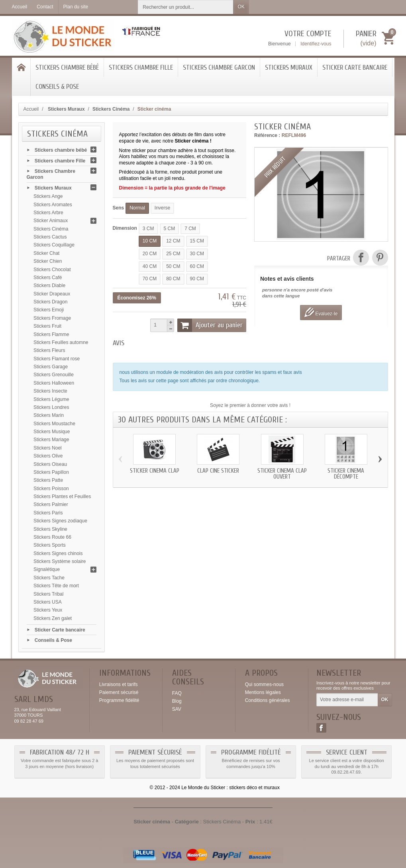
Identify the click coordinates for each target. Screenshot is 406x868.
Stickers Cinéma (51, 229)
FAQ (177, 693)
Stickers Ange (48, 196)
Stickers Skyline (50, 529)
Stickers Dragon (50, 302)
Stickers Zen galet (53, 618)
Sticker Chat (46, 253)
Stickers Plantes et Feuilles (62, 497)
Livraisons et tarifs (119, 684)
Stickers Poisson (51, 489)
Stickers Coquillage (54, 245)
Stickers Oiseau (50, 464)
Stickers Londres (51, 407)
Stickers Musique (52, 432)
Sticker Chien (48, 261)
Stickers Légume (51, 399)
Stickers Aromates (53, 205)
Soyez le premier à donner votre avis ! (250, 405)
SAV (177, 709)
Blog (177, 701)
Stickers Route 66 (52, 537)
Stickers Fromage (52, 318)
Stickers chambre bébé (67, 67)
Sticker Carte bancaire (355, 67)
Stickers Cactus (50, 237)
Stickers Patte (48, 480)
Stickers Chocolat (52, 270)
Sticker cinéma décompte (346, 474)
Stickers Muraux (289, 67)
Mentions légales (263, 692)
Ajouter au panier (210, 325)
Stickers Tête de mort (56, 586)
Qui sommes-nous (264, 684)
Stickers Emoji (49, 310)
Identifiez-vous (316, 44)
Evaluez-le (321, 312)
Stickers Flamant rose (57, 359)
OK (241, 7)
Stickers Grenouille (54, 375)
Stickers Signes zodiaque (60, 521)
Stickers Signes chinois (58, 553)
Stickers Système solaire (60, 561)
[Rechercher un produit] (186, 7)
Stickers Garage (51, 367)
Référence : (267, 135)
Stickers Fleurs (49, 350)
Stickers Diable (49, 285)
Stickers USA (48, 602)
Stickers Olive (48, 456)
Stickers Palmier (51, 504)
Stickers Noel (48, 448)
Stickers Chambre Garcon (219, 67)
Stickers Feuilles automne (61, 342)
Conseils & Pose (57, 87)
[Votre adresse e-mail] (347, 700)
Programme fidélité (119, 700)
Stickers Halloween (54, 383)
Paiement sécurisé (119, 692)
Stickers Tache (49, 578)
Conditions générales (268, 700)
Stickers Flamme (51, 334)
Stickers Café (48, 278)
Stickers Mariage (51, 440)
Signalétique (47, 569)
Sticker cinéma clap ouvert (282, 474)
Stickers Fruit (47, 326)
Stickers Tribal (48, 594)
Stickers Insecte (50, 391)
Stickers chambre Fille (141, 67)
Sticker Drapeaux (52, 294)
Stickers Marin (49, 415)
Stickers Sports (50, 545)
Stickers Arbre (48, 213)
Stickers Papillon (51, 472)
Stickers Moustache (54, 424)
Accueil (31, 109)
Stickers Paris (48, 513)
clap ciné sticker (218, 471)
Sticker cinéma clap (155, 471)
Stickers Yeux (48, 610)
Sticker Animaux (51, 221)
